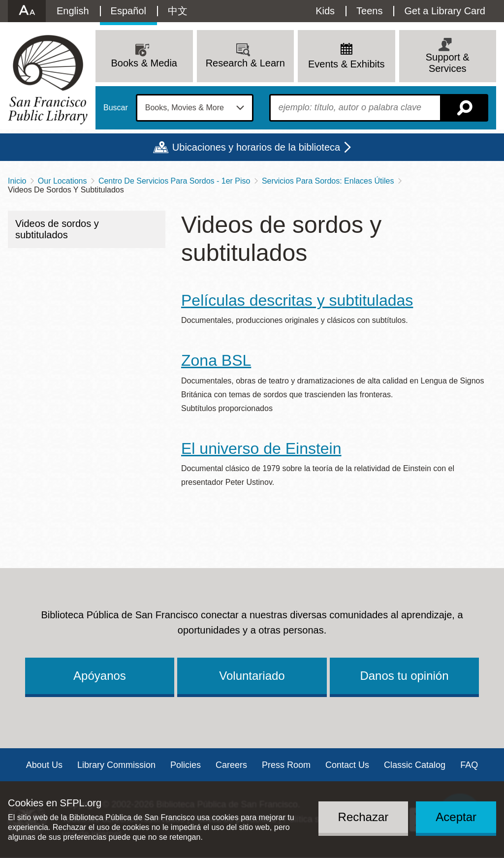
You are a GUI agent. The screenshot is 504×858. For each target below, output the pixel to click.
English (73, 11)
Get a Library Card (445, 11)
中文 (178, 11)
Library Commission (116, 765)
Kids (325, 11)
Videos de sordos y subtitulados (57, 229)
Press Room (286, 765)
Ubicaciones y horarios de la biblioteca (256, 147)
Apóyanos (100, 676)
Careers (231, 765)
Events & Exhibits (346, 64)
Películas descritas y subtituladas (297, 300)
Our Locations (63, 181)
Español (128, 11)
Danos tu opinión (404, 676)
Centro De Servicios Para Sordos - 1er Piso (174, 181)
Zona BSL (216, 360)
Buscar (116, 108)
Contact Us (347, 765)
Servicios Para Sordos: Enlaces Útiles (328, 181)
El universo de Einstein (261, 448)
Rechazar (363, 817)
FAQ (469, 765)
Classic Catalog (415, 765)
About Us (44, 765)
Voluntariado (252, 676)
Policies (186, 765)
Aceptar (456, 817)
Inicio (17, 181)
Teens (369, 11)
